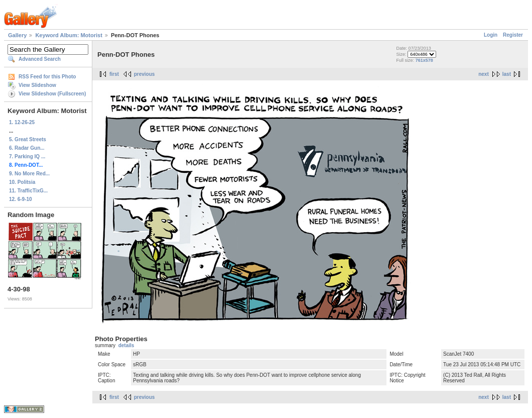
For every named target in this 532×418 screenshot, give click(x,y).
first (114, 74)
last (507, 74)
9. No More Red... (29, 174)
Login (491, 35)
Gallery (17, 35)
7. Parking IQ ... (27, 156)
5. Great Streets (28, 139)
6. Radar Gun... (27, 148)
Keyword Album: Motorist (69, 35)
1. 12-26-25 (22, 122)
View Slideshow (37, 85)
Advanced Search (40, 59)
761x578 (424, 60)
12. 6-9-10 (21, 199)
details (126, 345)
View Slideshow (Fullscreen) (52, 94)
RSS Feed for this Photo (47, 77)
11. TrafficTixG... (28, 191)
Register (513, 35)
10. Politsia (22, 182)
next (484, 74)
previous (145, 74)
